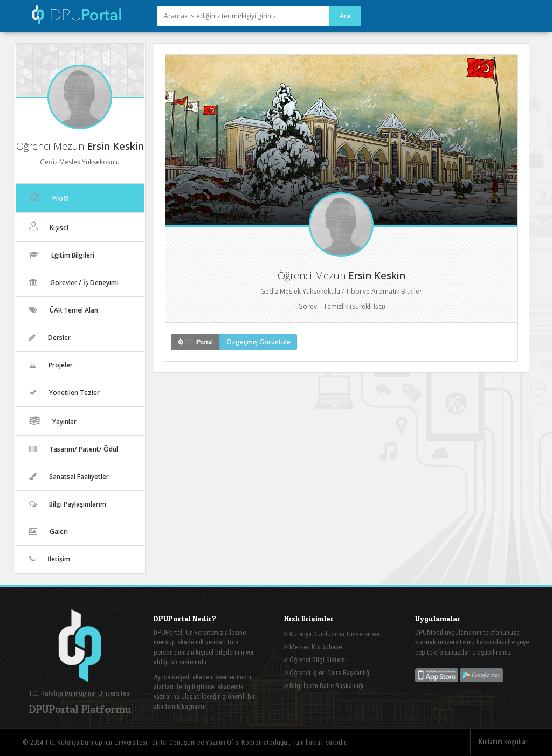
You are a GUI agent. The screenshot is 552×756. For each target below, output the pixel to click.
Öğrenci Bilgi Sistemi (315, 660)
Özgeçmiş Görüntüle (258, 342)
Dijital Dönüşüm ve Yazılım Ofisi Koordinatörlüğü (220, 742)
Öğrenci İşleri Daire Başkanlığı (327, 673)
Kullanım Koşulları (504, 742)
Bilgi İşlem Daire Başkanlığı (324, 686)
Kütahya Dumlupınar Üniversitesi (332, 634)
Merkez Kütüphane (313, 647)
